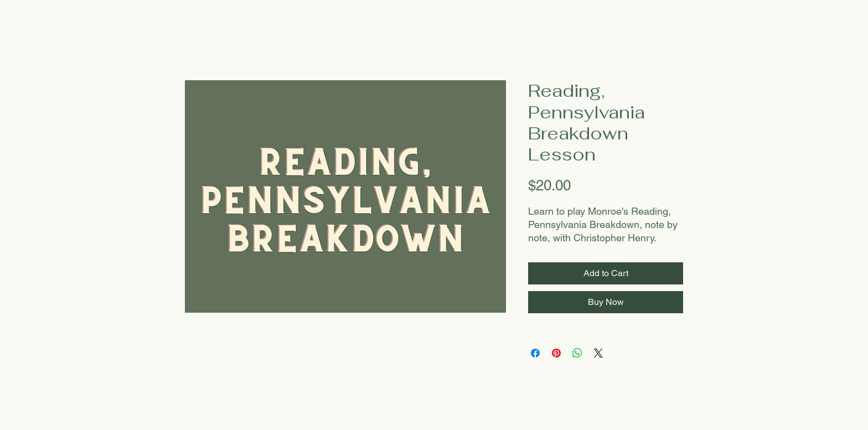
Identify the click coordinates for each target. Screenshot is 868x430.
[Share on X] (598, 353)
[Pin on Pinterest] (556, 353)
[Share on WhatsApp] (577, 353)
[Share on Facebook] (535, 353)
